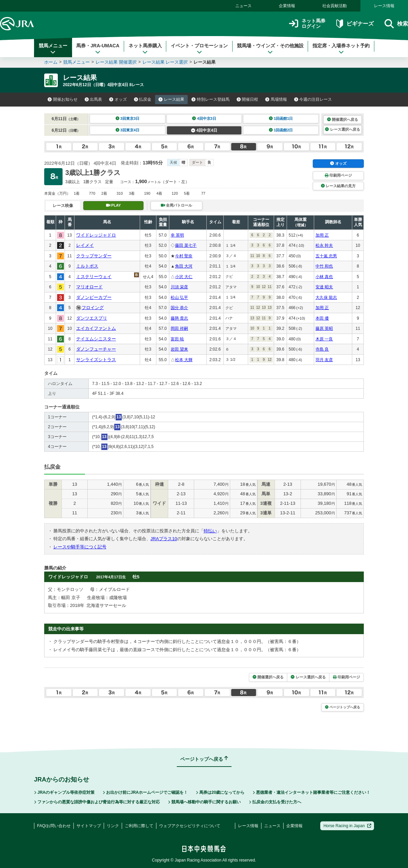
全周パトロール (176, 205)
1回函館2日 (281, 130)
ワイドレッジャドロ (96, 235)
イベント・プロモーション (199, 49)
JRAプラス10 (164, 539)
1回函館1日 (281, 118)
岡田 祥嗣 (179, 328)
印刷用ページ (338, 175)
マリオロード (89, 287)
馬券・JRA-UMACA (98, 49)
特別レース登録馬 (210, 99)
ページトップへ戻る (343, 707)
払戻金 (143, 99)
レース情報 (384, 6)
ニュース (243, 6)
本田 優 (322, 318)
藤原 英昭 (324, 328)
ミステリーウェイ (94, 277)
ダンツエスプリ (92, 318)
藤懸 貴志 (179, 318)
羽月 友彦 (324, 360)
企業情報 (287, 6)
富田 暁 (177, 339)
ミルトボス (87, 266)
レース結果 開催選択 (116, 62)
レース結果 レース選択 (165, 62)
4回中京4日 (204, 130)
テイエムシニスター (96, 339)
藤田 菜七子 (186, 245)
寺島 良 (322, 349)
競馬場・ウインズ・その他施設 (270, 49)
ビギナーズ (355, 24)
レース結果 (171, 99)
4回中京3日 (204, 118)
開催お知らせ (63, 99)
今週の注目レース (313, 99)
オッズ (118, 99)
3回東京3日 (128, 118)
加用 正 (322, 235)
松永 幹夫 (324, 245)
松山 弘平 (179, 298)
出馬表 (93, 99)
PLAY (114, 205)
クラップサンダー (94, 256)
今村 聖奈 (184, 256)
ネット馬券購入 (145, 49)
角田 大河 (184, 266)
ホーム (51, 62)
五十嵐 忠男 (326, 256)
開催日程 (248, 99)
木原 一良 (324, 339)
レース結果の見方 (338, 186)
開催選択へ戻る (343, 119)
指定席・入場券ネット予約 (341, 49)
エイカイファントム (96, 328)
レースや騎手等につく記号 (80, 547)
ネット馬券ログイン (307, 24)
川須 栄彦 (179, 287)
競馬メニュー (53, 49)
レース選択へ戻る (342, 129)
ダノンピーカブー (94, 297)
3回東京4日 (128, 130)
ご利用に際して (139, 826)
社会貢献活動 (335, 6)
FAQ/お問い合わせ (54, 826)
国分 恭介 (179, 308)
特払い (210, 531)
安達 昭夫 (324, 287)
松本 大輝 (184, 360)
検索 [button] (396, 24)
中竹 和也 (324, 266)
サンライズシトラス (96, 360)
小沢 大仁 (184, 277)
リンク (113, 826)
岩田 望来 (179, 349)
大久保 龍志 (326, 298)
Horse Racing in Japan (347, 826)
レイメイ (85, 245)
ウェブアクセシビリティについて (190, 826)
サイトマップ (89, 826)
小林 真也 (324, 277)
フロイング (93, 308)
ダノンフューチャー (96, 349)
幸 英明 (177, 235)
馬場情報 (276, 99)
